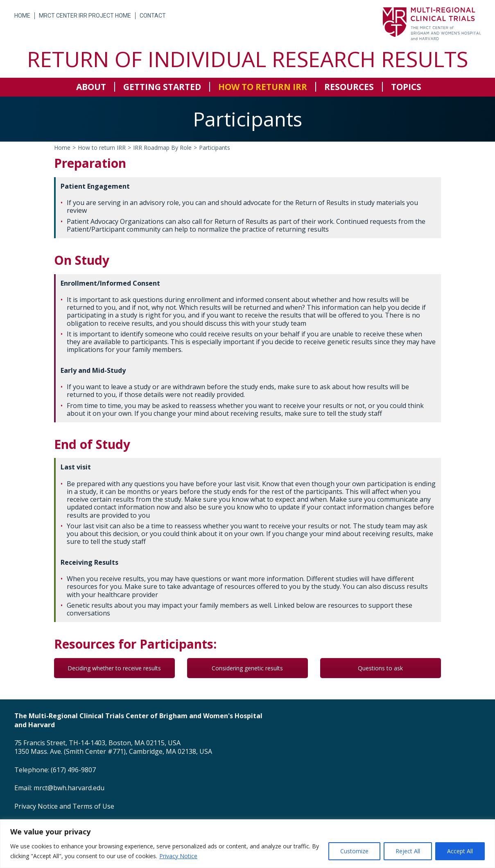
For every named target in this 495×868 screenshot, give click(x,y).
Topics (406, 87)
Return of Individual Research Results (247, 59)
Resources (349, 87)
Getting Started (162, 87)
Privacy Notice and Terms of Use (64, 806)
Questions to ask (380, 668)
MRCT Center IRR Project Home (85, 16)
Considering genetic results (247, 668)
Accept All (460, 851)
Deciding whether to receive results (114, 668)
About (91, 87)
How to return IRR (263, 87)
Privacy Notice (178, 856)
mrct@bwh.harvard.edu (69, 788)
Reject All (408, 851)
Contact (153, 16)
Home (22, 16)
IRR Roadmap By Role (162, 148)
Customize (354, 851)
